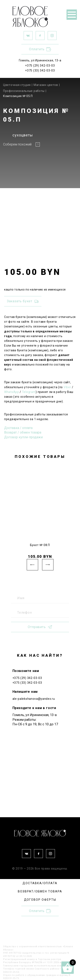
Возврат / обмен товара (23, 432)
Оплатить (40, 49)
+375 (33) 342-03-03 (40, 70)
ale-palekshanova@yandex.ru (34, 699)
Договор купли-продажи (23, 437)
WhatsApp (12, 392)
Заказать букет (23, 301)
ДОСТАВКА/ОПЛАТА (40, 883)
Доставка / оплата (18, 428)
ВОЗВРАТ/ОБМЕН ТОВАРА (40, 891)
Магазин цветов (46, 85)
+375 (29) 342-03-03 (40, 66)
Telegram (29, 392)
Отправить (40, 627)
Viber (67, 387)
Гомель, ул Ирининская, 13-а (40, 60)
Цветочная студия (17, 85)
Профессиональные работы (24, 91)
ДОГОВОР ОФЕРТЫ (40, 900)
